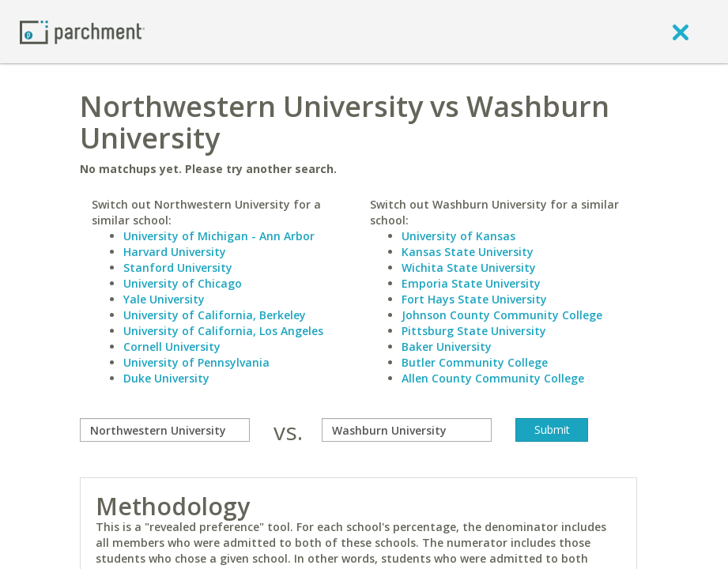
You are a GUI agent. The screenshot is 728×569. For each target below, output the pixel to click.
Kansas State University (468, 252)
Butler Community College (475, 362)
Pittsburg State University (474, 331)
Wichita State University (469, 268)
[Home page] (82, 31)
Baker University (447, 347)
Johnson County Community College (502, 315)
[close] (681, 32)
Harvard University (175, 252)
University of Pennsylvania (196, 362)
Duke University (166, 378)
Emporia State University (471, 283)
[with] (407, 430)
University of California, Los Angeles (223, 331)
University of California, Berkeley (215, 315)
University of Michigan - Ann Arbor (219, 236)
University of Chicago (183, 283)
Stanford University (178, 268)
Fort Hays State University (474, 299)
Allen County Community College (493, 378)
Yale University (164, 299)
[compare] (165, 430)
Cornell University (172, 347)
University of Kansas (458, 236)
